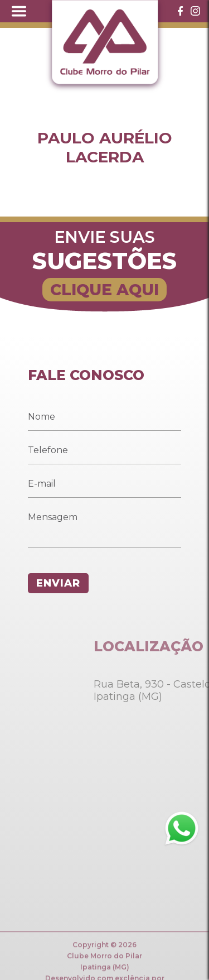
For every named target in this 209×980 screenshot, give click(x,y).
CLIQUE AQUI (104, 290)
